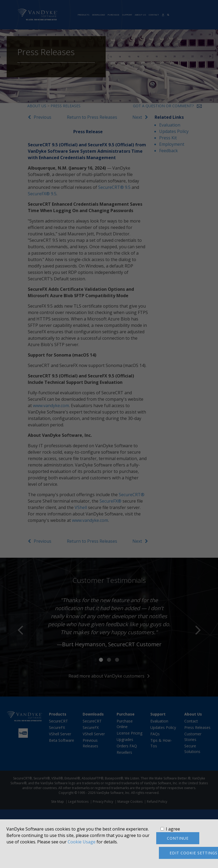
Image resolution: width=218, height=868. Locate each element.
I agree (173, 829)
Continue (178, 838)
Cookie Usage (82, 842)
